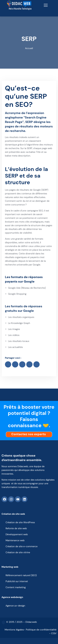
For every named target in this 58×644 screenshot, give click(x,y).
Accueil (29, 48)
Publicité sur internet (17, 581)
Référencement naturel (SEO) (21, 575)
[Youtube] (18, 499)
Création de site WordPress (20, 522)
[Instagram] (11, 499)
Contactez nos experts (29, 434)
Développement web (17, 534)
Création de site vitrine (18, 552)
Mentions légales (14, 630)
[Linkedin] (24, 499)
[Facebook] (4, 499)
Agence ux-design (15, 606)
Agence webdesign (12, 597)
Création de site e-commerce (21, 546)
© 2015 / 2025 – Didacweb (21, 622)
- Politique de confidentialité (40, 630)
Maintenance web (15, 540)
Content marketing (16, 587)
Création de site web (13, 514)
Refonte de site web (16, 528)
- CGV (53, 633)
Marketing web (10, 567)
